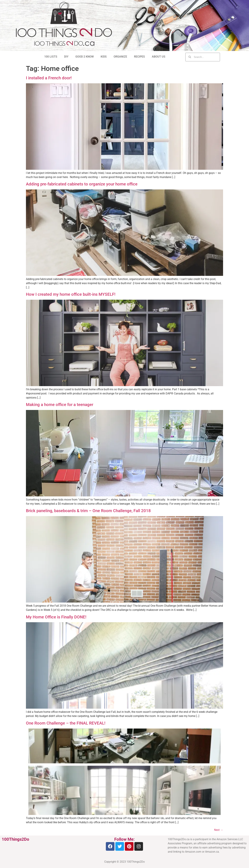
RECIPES (139, 57)
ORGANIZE (120, 57)
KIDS (104, 57)
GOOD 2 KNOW (85, 57)
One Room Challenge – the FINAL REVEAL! (66, 723)
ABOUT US (159, 57)
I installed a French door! (49, 78)
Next (219, 830)
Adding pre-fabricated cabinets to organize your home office (82, 184)
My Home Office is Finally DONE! (56, 617)
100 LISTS (51, 57)
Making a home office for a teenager (60, 405)
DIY (66, 57)
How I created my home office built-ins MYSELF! (71, 294)
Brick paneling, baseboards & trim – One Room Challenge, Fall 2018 (88, 511)
